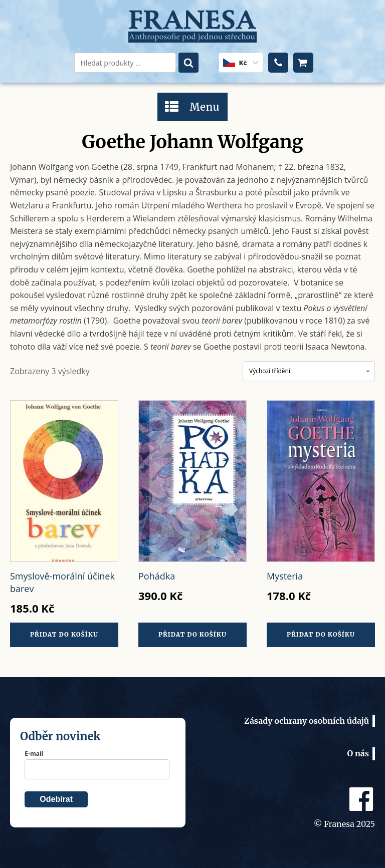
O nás (358, 753)
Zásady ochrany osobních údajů (307, 721)
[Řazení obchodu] (309, 371)
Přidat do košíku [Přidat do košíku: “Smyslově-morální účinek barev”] (64, 634)
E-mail (34, 754)
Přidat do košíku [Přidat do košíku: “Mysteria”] (321, 634)
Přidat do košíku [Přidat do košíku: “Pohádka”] (192, 634)
